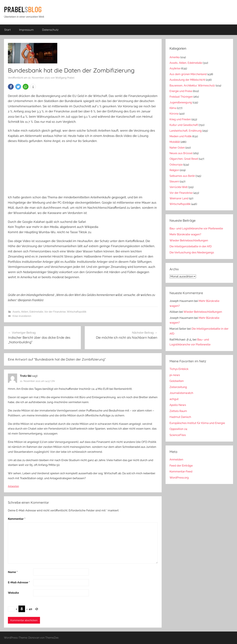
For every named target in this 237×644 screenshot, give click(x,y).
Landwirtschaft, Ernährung (186, 131)
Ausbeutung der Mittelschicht (187, 80)
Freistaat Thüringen (181, 97)
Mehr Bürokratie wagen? (185, 234)
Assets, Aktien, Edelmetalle (28, 312)
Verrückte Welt (178, 187)
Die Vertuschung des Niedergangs (192, 252)
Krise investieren (22, 316)
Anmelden (176, 459)
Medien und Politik (181, 136)
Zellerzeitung (178, 387)
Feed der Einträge (181, 466)
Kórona (174, 114)
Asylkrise (175, 68)
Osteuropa (176, 165)
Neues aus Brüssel (181, 153)
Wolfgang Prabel (65, 78)
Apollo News (178, 405)
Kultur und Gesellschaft (184, 125)
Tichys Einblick (179, 369)
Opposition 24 (178, 429)
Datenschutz (50, 30)
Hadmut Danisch (180, 417)
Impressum (26, 30)
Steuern (174, 181)
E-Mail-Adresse (19, 582)
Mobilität (175, 142)
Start (7, 30)
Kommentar (17, 519)
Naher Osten (177, 148)
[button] (11, 87)
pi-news (175, 375)
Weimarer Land (179, 198)
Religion (174, 170)
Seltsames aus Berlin (182, 176)
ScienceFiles (178, 435)
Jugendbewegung (181, 102)
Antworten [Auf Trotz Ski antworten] (13, 486)
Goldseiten (177, 381)
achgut (174, 399)
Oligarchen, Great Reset (184, 159)
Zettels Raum (178, 411)
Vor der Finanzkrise (55, 312)
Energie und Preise (181, 91)
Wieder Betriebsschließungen (189, 240)
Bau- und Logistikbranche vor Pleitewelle (196, 228)
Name (13, 572)
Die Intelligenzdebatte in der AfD (191, 246)
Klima (173, 108)
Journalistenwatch (181, 393)
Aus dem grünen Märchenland (188, 74)
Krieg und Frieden (180, 119)
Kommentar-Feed (181, 471)
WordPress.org (179, 478)
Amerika (175, 57)
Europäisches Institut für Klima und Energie (197, 423)
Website (13, 593)
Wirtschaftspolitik (77, 312)
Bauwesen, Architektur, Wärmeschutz (192, 86)
